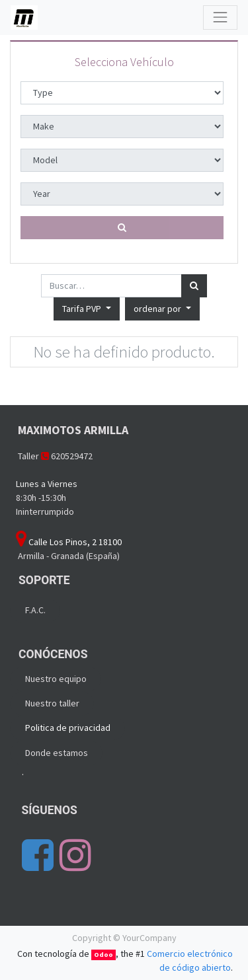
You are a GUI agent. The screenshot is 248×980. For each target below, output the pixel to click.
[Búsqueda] (194, 286)
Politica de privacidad (68, 728)
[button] (162, 309)
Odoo (103, 955)
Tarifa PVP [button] (83, 309)
